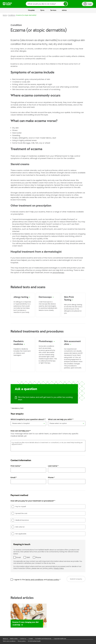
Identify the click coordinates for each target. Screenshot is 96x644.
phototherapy (58, 273)
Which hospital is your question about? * (28, 419)
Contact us (23, 639)
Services (53, 10)
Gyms (42, 10)
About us (5, 639)
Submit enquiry (76, 579)
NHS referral (18, 527)
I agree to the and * (37, 580)
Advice (64, 10)
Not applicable (19, 534)
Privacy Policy (59, 568)
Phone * (51, 477)
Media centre (14, 639)
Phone (38, 557)
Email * (14, 477)
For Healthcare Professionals (43, 639)
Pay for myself (19, 507)
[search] (47, 4)
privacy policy (53, 580)
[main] (48, 325)
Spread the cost (19, 513)
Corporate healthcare (60, 639)
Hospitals (31, 10)
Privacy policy (22, 641)
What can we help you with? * (61, 419)
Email (18, 557)
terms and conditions (34, 580)
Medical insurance (20, 520)
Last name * (53, 466)
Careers (31, 639)
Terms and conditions (9, 641)
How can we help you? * (21, 431)
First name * (16, 466)
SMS (28, 557)
